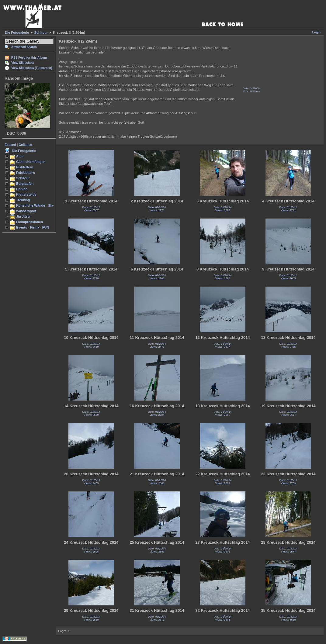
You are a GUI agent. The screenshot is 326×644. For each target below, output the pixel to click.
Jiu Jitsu (23, 216)
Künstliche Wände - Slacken (38, 205)
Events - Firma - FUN (33, 227)
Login (316, 32)
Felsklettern (26, 173)
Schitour (41, 33)
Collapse (26, 145)
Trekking (23, 200)
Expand (10, 145)
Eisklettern (25, 167)
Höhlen (22, 189)
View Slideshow (23, 63)
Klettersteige (26, 195)
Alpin (20, 156)
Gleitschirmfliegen (31, 162)
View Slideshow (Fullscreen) (32, 68)
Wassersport (26, 211)
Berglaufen (25, 184)
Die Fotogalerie (17, 33)
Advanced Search (24, 47)
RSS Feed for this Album (29, 58)
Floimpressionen (29, 222)
